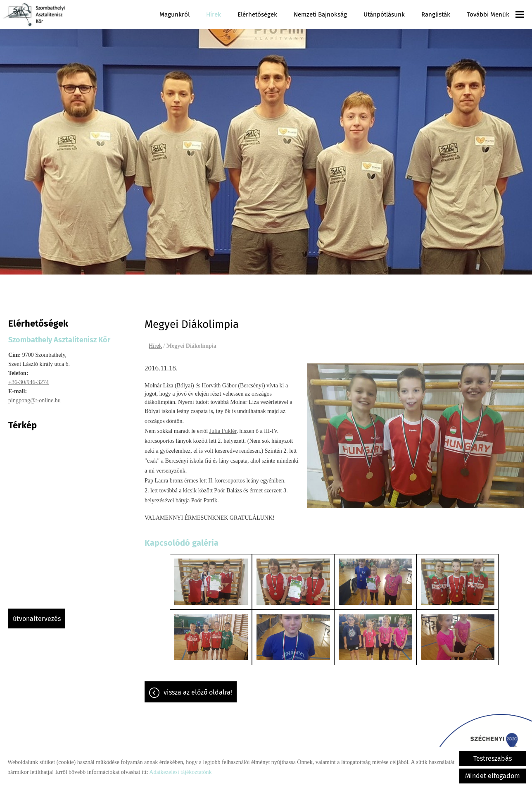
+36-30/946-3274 (28, 378)
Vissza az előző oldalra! (198, 685)
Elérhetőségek (263, 14)
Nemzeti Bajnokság (324, 14)
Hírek (220, 14)
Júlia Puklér (223, 427)
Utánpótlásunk (387, 14)
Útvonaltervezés (37, 615)
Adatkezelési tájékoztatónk (180, 772)
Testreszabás (493, 758)
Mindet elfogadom (493, 776)
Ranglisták (438, 14)
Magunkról (182, 14)
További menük (496, 14)
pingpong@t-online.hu (34, 396)
